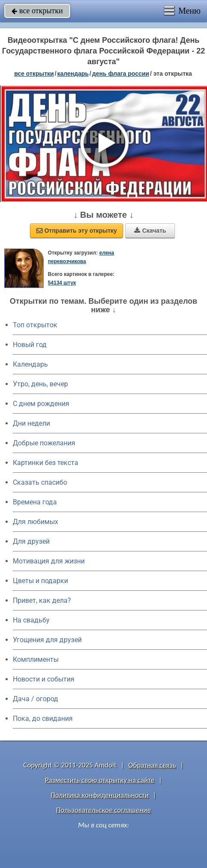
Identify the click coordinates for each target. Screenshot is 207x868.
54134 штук (62, 283)
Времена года (35, 502)
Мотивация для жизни (49, 561)
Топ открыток (35, 325)
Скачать (150, 231)
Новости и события (44, 679)
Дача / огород (35, 699)
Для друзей (31, 541)
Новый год (30, 345)
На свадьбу (31, 620)
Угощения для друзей (47, 640)
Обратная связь (152, 765)
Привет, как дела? (42, 600)
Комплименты (36, 659)
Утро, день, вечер (40, 384)
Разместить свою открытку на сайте (100, 780)
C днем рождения (41, 404)
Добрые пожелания (44, 443)
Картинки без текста (46, 463)
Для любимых (35, 522)
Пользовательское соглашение (103, 810)
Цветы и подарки (40, 581)
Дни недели (31, 423)
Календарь (73, 74)
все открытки (37, 11)
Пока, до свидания (43, 718)
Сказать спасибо (40, 482)
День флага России (120, 74)
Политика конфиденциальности (100, 795)
